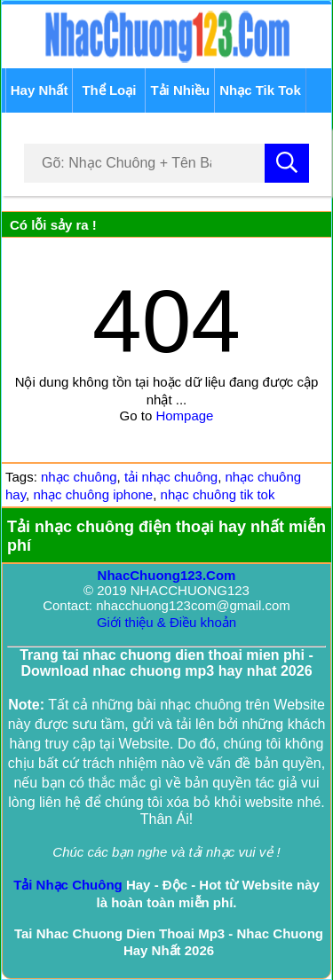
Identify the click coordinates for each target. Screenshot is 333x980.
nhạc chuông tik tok (218, 494)
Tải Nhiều (180, 90)
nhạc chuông (79, 477)
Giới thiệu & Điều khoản (166, 622)
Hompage (184, 416)
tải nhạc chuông (171, 477)
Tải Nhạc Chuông (68, 885)
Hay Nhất (40, 90)
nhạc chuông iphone (93, 494)
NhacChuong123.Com (167, 575)
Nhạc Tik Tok (260, 90)
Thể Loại (109, 90)
